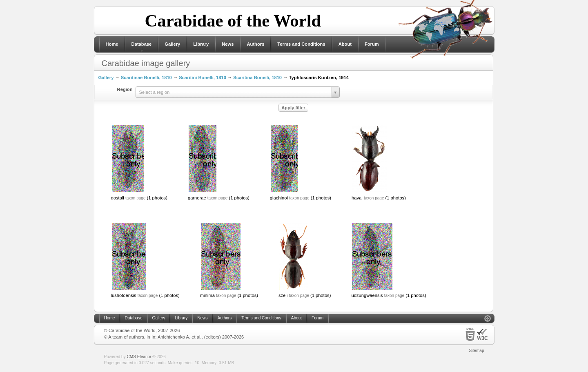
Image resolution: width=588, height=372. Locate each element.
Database (142, 44)
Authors (255, 44)
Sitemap (477, 351)
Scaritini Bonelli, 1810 (203, 77)
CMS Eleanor (139, 357)
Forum (372, 44)
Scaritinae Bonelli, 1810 (146, 77)
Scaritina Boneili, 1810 (257, 77)
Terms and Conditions (301, 44)
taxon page (136, 198)
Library (201, 44)
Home (112, 44)
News (228, 44)
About (345, 44)
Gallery (172, 44)
